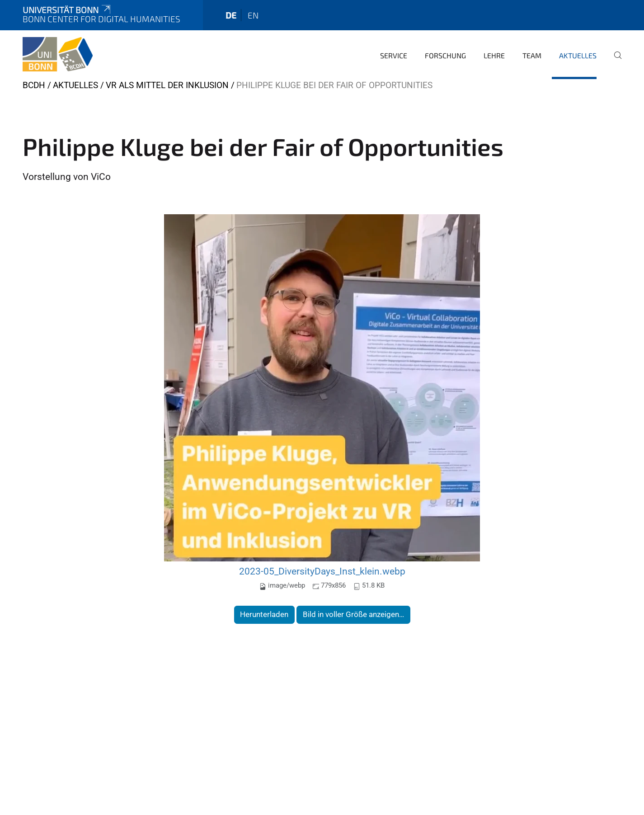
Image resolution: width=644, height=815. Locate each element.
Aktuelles (578, 55)
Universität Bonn (67, 10)
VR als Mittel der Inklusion (167, 85)
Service (394, 55)
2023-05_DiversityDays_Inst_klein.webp (322, 571)
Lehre (494, 55)
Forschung (445, 55)
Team (532, 55)
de (231, 15)
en (253, 15)
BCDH (34, 85)
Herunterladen (264, 614)
